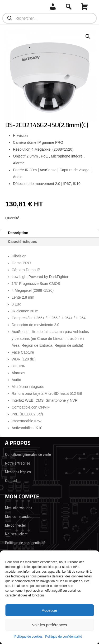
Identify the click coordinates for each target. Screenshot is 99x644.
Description (18, 233)
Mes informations (19, 508)
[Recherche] (69, 7)
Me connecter (16, 525)
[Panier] (84, 7)
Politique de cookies (28, 637)
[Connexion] (53, 7)
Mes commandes (18, 517)
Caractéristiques (22, 242)
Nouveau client (16, 534)
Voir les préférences (49, 625)
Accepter (49, 610)
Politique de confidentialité (63, 637)
